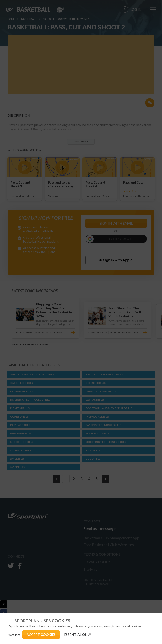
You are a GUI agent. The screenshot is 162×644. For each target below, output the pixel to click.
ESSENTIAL (78, 634)
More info (14, 635)
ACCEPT (41, 634)
